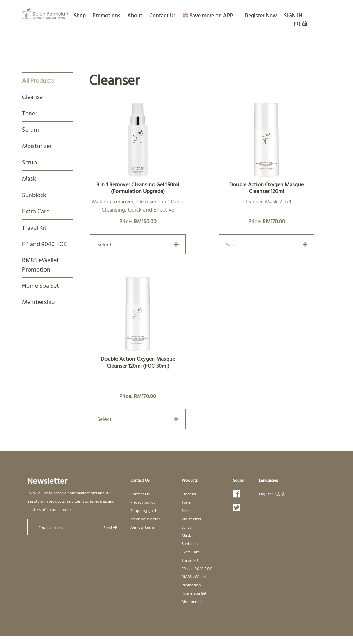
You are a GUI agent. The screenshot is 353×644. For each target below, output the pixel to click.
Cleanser (33, 97)
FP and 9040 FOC (45, 244)
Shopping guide (144, 510)
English (265, 494)
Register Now (261, 15)
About (135, 15)
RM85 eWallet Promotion (41, 264)
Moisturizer (37, 146)
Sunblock (34, 195)
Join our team (142, 527)
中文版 (279, 494)
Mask (29, 178)
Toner (30, 113)
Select (138, 244)
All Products (38, 80)
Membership (38, 302)
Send (110, 527)
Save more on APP (208, 15)
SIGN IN (293, 15)
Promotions (107, 15)
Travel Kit (34, 228)
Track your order (145, 519)
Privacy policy (143, 502)
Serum (31, 129)
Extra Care (36, 211)
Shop (80, 15)
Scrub (29, 162)
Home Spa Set (41, 285)
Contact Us (163, 15)
